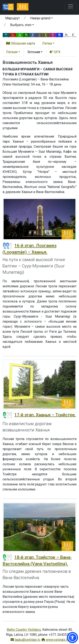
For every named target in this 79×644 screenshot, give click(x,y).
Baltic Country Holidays (24, 630)
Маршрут (13, 18)
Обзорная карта (21, 43)
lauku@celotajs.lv (25, 640)
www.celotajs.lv (55, 640)
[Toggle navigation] (71, 6)
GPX (55, 52)
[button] (42, 19)
